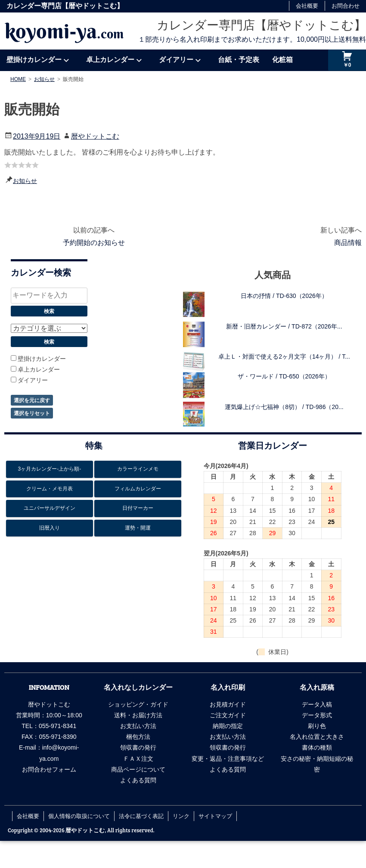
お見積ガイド (228, 704)
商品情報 (348, 243)
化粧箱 (282, 60)
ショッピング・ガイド (138, 704)
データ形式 (317, 715)
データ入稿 (317, 704)
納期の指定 (228, 726)
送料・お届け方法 (138, 715)
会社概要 (307, 6)
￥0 (347, 65)
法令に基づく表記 (141, 816)
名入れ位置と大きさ (317, 737)
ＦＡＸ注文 (138, 759)
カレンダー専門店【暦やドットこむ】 (261, 25)
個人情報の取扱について (79, 816)
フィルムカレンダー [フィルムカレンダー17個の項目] (138, 489)
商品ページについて (138, 769)
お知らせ (25, 181)
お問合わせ (346, 6)
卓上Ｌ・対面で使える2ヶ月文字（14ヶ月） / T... (284, 356)
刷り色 (317, 726)
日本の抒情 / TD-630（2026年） (284, 296)
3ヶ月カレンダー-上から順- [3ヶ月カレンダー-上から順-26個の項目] (50, 469)
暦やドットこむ (95, 136)
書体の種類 (317, 747)
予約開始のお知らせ (94, 243)
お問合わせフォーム (49, 769)
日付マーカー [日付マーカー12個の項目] (138, 508)
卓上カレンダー (110, 60)
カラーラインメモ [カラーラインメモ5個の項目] (138, 469)
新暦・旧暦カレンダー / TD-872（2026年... (284, 326)
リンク (181, 816)
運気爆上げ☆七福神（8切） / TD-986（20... (284, 407)
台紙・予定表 (239, 60)
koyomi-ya (64, 31)
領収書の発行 (138, 747)
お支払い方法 (138, 726)
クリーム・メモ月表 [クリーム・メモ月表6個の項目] (50, 489)
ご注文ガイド (228, 715)
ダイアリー (176, 60)
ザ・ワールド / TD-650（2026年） (284, 376)
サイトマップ (215, 816)
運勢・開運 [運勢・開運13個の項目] (138, 528)
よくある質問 (138, 780)
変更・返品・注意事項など (228, 759)
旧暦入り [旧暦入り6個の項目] (50, 528)
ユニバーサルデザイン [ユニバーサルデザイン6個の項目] (50, 508)
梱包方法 (138, 737)
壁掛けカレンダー (34, 60)
